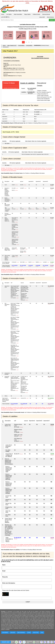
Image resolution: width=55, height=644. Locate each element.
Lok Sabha (9, 14)
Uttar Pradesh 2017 (12, 45)
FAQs (42, 633)
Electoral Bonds (46, 14)
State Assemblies (18, 14)
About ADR (42, 17)
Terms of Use (36, 633)
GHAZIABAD (21, 45)
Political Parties (36, 14)
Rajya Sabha (27, 14)
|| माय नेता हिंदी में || (5, 17)
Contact (29, 633)
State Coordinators (21, 633)
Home (3, 14)
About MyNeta (50, 17)
